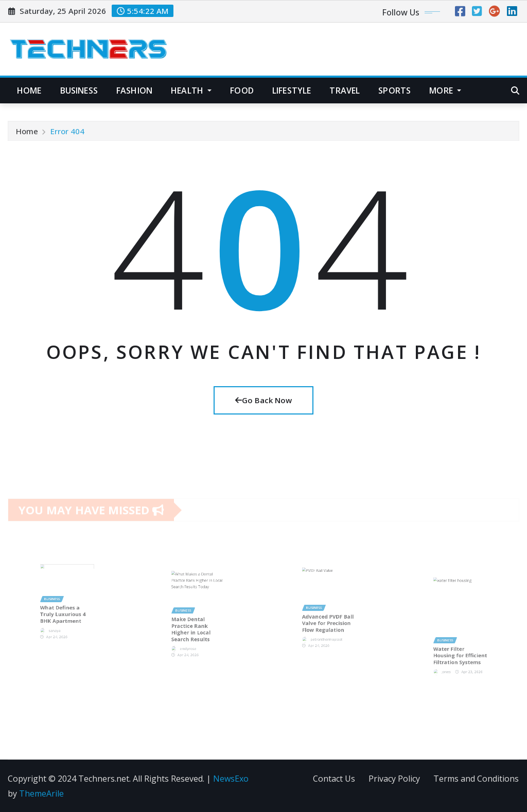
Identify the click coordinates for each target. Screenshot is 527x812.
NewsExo (231, 779)
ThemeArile (41, 793)
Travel (345, 91)
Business (79, 91)
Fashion (134, 91)
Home (29, 91)
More (445, 91)
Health (191, 91)
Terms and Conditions (476, 779)
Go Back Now (263, 400)
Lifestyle (292, 91)
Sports (394, 91)
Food (242, 91)
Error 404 (67, 134)
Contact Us (334, 779)
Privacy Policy (394, 779)
